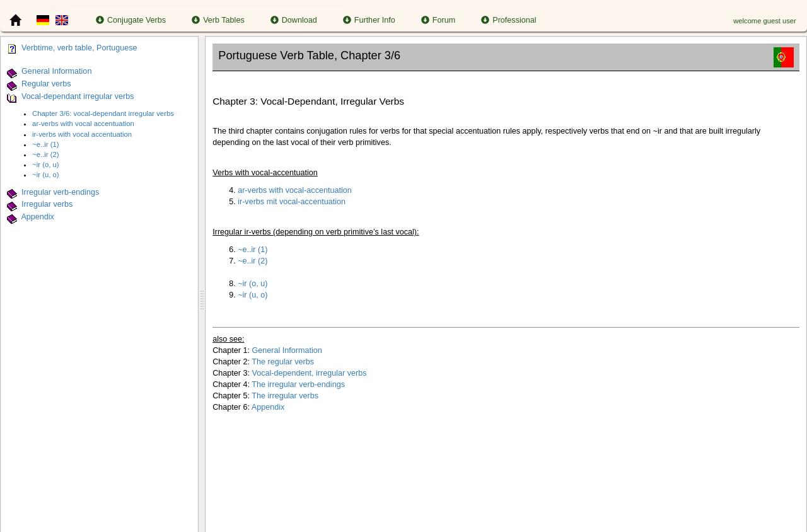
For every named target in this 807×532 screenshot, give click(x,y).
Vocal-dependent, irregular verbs (310, 373)
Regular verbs (46, 84)
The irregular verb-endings (298, 385)
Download (294, 20)
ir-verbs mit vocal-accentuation (292, 202)
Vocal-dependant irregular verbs (78, 96)
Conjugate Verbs (131, 20)
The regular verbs (283, 362)
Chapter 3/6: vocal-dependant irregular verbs (103, 113)
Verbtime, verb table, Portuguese (79, 48)
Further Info (369, 20)
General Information (56, 71)
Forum (438, 20)
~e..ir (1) (46, 144)
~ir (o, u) (46, 165)
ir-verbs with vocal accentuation (82, 134)
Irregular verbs (47, 205)
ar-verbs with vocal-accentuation (295, 190)
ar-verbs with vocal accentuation (83, 124)
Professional (508, 20)
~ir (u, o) (46, 175)
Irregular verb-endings (60, 192)
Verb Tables (218, 20)
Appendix (38, 217)
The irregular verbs (285, 396)
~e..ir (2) (46, 154)
